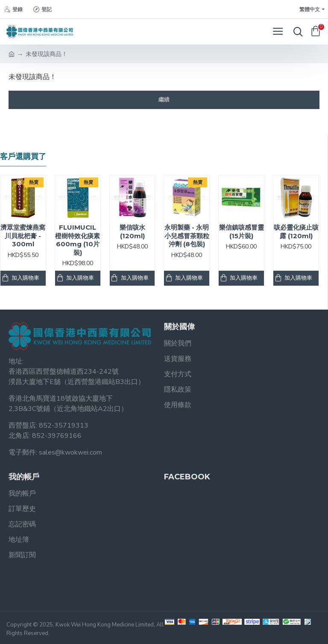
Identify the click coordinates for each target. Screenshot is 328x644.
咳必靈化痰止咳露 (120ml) (296, 232)
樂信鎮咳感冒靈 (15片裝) (242, 232)
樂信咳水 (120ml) (132, 232)
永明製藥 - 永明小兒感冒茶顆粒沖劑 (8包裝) (187, 236)
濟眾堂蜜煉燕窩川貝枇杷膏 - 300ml (23, 236)
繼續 (164, 100)
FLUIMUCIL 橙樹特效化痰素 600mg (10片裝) (78, 240)
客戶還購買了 (23, 157)
